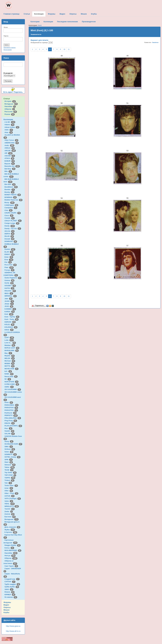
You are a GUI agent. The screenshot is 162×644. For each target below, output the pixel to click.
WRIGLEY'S (12, 506)
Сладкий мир (12, 579)
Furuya (9, 270)
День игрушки (12, 527)
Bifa (8, 171)
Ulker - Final (11, 493)
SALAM (10, 434)
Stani (9, 462)
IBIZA (9, 293)
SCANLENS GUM (13, 444)
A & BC (10, 122)
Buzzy (10, 202)
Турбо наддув (12, 584)
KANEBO (10, 309)
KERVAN (10, 322)
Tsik (8, 483)
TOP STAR (10, 475)
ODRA (9, 387)
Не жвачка (11, 597)
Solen (9, 452)
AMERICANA (12, 143)
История (10, 101)
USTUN (10, 496)
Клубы (6, 612)
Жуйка (10, 530)
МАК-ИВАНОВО (13, 550)
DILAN (9, 236)
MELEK (10, 358)
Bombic (10, 189)
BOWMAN (11, 197)
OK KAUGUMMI (13, 389)
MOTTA (10, 366)
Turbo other (11, 485)
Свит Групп (11, 566)
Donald (10, 239)
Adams (9, 125)
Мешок (7, 610)
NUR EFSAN (11, 382)
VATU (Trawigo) (13, 498)
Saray (9, 441)
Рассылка (11, 112)
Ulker (9, 491)
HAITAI (9, 288)
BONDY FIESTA (13, 195)
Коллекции (8, 119)
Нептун (10, 556)
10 (64, 49)
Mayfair (10, 356)
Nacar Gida (11, 376)
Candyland (11, 208)
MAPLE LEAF (12, 348)
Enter (9, 257)
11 (69, 49)
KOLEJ (9, 324)
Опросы (7, 607)
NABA (9, 374)
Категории (35, 22)
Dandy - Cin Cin (13, 228)
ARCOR (10, 151)
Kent (9, 314)
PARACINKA (12, 405)
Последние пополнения (67, 22)
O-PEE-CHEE (12, 384)
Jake (9, 299)
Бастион (10, 517)
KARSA (10, 312)
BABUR (10, 161)
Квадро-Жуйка (13, 545)
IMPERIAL (11, 296)
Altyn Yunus (11, 140)
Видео (6, 605)
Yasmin (10, 509)
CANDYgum (11, 205)
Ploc (8, 428)
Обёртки (10, 109)
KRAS (9, 330)
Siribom (10, 449)
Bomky (9, 192)
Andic (9, 145)
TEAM (9, 470)
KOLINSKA (11, 327)
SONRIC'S (11, 454)
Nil (8, 379)
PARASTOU (11, 410)
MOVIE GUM (11, 369)
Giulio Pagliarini (13, 278)
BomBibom (11, 187)
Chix (9, 210)
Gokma (10, 280)
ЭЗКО (9, 589)
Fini (8, 262)
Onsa (9, 402)
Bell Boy (10, 169)
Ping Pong (11, 421)
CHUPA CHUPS (13, 213)
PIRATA (10, 423)
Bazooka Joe (12, 166)
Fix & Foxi (11, 265)
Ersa (9, 260)
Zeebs (9, 511)
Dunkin (10, 249)
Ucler (9, 488)
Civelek (10, 218)
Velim (9, 501)
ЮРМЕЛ (10, 595)
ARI (9, 153)
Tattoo (10, 467)
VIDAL (10, 504)
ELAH (9, 252)
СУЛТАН (10, 582)
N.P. (8, 371)
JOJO (9, 306)
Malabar (10, 345)
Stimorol (10, 465)
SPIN (9, 460)
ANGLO (10, 148)
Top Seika (11, 472)
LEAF (9, 337)
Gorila (9, 283)
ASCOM (10, 156)
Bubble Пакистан (14, 200)
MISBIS (10, 363)
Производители (89, 22)
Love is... (10, 343)
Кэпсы (9, 548)
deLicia (10, 231)
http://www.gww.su (13, 626)
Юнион (10, 592)
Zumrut (10, 514)
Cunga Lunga (12, 223)
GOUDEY (10, 286)
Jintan (9, 304)
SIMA (9, 447)
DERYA (9, 234)
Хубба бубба (12, 587)
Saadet (9, 431)
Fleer (9, 267)
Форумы (7, 602)
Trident (9, 480)
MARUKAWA (12, 350)
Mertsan (10, 361)
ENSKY (10, 254)
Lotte (9, 340)
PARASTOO (11, 408)
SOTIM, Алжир (13, 457)
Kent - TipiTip (12, 317)
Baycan (10, 164)
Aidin (9, 130)
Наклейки (10, 106)
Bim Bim (10, 184)
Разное (10, 114)
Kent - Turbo (12, 319)
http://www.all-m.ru (13, 631)
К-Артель (11, 532)
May (8, 353)
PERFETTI (11, 415)
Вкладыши (11, 104)
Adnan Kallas (12, 127)
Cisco (9, 215)
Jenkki (9, 301)
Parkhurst (11, 413)
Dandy (10, 226)
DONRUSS (11, 241)
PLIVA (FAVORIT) (13, 426)
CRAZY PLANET (13, 221)
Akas (9, 132)
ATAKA (9, 158)
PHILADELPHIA (13, 418)
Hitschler (10, 291)
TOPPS (10, 478)
